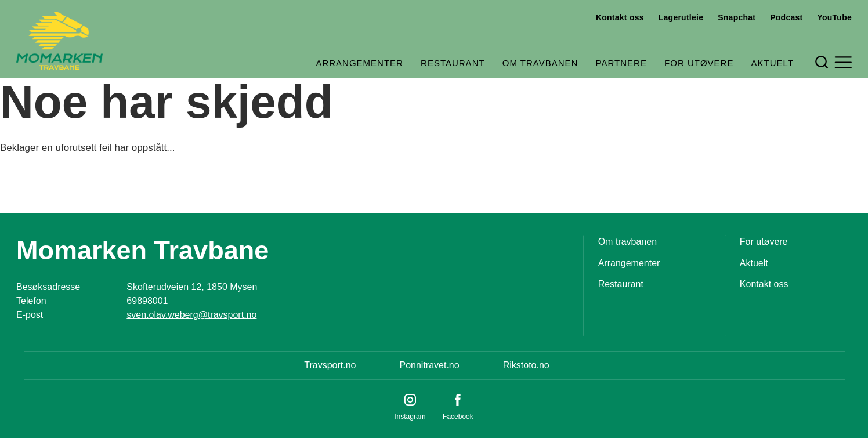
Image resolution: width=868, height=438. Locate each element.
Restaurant (453, 63)
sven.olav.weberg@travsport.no (191, 315)
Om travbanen (540, 63)
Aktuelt (773, 63)
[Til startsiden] (59, 41)
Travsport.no (330, 365)
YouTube (834, 17)
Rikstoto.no (526, 365)
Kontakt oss (620, 17)
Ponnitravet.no (429, 365)
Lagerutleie (681, 17)
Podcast (786, 17)
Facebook (458, 417)
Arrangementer (359, 63)
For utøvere (699, 63)
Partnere (621, 63)
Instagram (410, 417)
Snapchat (737, 17)
